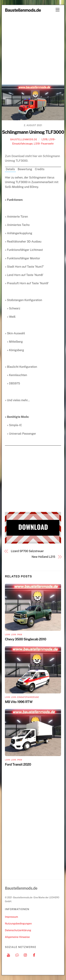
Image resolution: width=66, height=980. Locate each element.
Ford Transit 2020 (18, 764)
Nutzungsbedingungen (18, 923)
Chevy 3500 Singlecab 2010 (26, 639)
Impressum (11, 917)
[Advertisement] (33, 49)
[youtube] (8, 955)
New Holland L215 (43, 557)
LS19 (44, 139)
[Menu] (58, 10)
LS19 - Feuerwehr (44, 144)
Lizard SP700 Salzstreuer (27, 551)
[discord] (17, 955)
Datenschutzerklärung (18, 930)
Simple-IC (15, 425)
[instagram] (26, 955)
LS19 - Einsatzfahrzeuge (25, 697)
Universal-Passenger (22, 434)
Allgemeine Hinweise (17, 937)
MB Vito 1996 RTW (19, 702)
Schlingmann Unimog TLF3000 (33, 132)
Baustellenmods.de (24, 139)
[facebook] (34, 955)
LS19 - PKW (16, 635)
